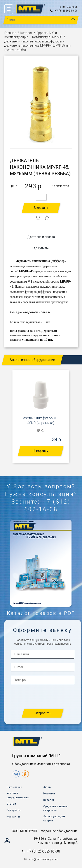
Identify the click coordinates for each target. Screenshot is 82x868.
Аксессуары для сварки (54, 818)
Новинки (49, 793)
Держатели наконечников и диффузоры (33, 41)
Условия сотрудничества (18, 795)
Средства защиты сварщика (55, 808)
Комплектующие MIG (47, 37)
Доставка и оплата (41, 237)
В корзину (41, 208)
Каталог (26, 33)
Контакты (13, 817)
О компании (14, 787)
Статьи (11, 804)
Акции (47, 787)
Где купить (14, 810)
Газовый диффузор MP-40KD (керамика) (41, 421)
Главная (10, 33)
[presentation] (5, 423)
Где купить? (41, 248)
